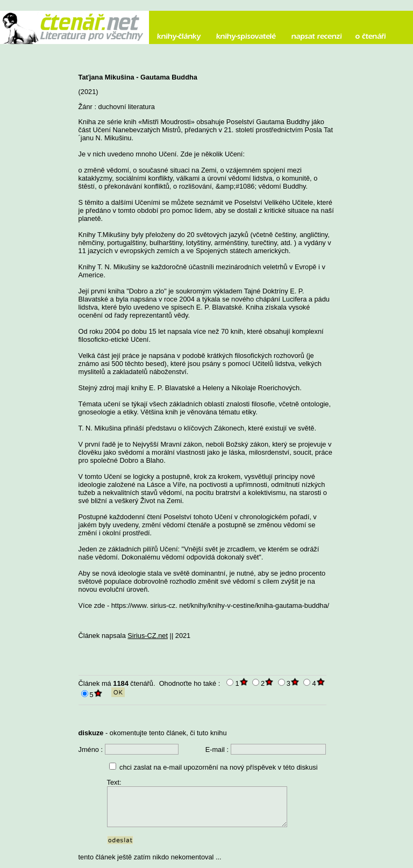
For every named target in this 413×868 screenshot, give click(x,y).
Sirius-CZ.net (148, 636)
